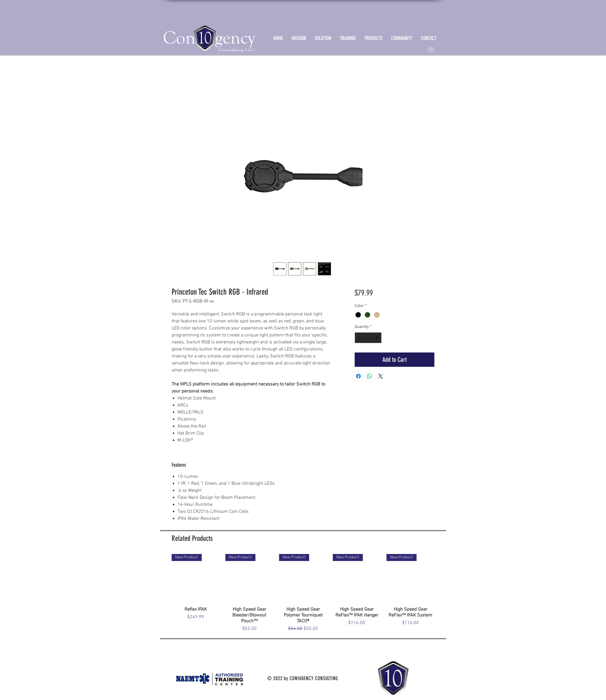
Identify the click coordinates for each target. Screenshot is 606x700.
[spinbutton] (368, 338)
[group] (303, 593)
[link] (433, 49)
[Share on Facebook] (358, 376)
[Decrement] (359, 338)
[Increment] (377, 338)
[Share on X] (381, 376)
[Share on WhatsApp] (370, 376)
